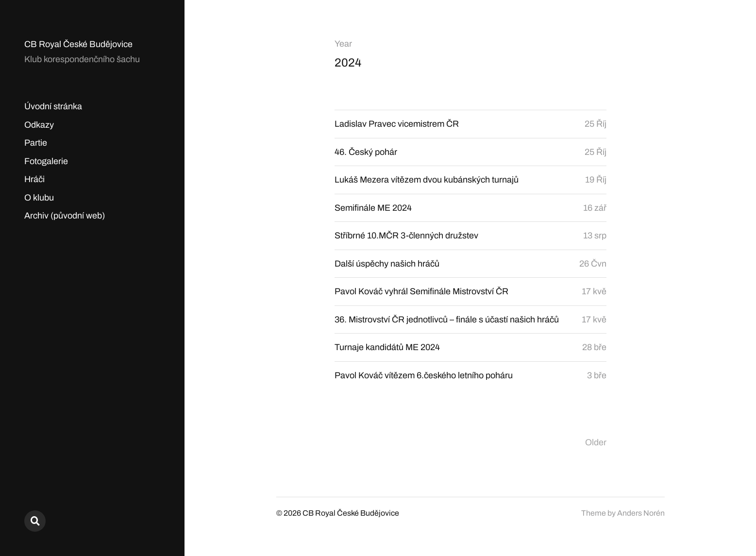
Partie (36, 143)
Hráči (34, 179)
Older (596, 442)
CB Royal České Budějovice (78, 44)
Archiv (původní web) (65, 216)
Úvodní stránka (53, 106)
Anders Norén (641, 513)
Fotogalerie (46, 161)
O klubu (39, 198)
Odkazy (39, 125)
